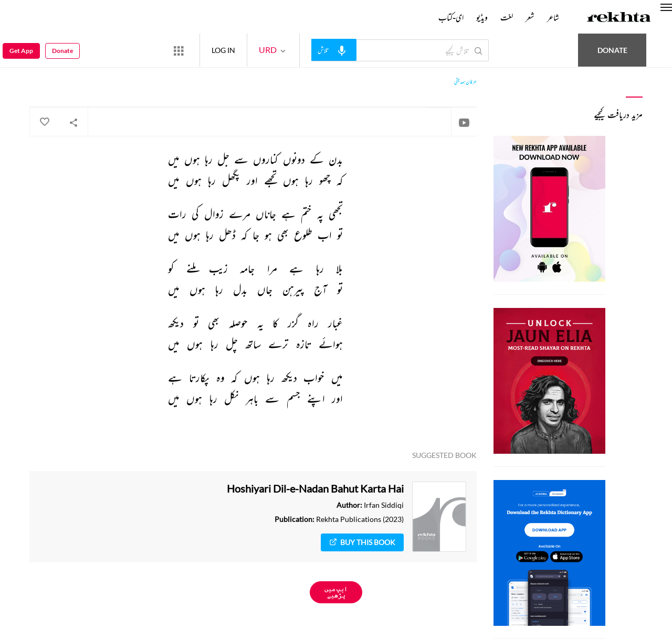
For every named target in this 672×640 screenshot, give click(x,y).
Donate (612, 50)
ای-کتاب (451, 17)
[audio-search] (334, 50)
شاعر (553, 17)
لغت (507, 17)
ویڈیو (482, 17)
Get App (21, 51)
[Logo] (619, 18)
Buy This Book (362, 542)
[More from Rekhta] (178, 50)
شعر (530, 17)
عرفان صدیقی (465, 82)
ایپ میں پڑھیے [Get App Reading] (336, 592)
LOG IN (223, 50)
